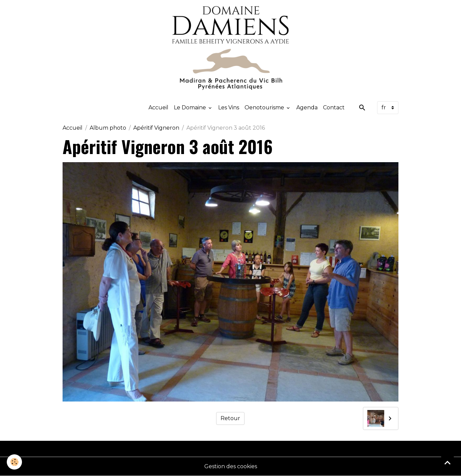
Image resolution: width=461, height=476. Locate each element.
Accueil (158, 107)
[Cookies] (14, 462)
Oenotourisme (265, 107)
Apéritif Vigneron (156, 128)
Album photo (108, 128)
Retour (230, 418)
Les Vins (229, 107)
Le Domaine (191, 107)
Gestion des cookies (231, 466)
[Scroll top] (447, 462)
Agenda (307, 107)
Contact (334, 107)
